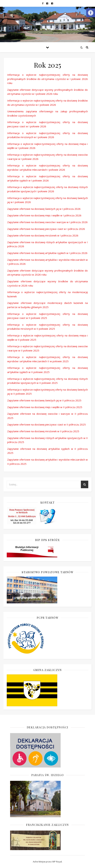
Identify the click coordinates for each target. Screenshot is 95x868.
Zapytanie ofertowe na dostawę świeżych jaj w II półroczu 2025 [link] (44, 400)
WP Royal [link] (57, 862)
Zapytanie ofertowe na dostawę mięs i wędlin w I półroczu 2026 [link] (44, 215)
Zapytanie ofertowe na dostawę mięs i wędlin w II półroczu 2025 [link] (45, 407)
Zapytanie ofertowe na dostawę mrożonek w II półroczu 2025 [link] (43, 431)
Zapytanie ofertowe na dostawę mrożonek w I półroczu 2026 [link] (43, 235)
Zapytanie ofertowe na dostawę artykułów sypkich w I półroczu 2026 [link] (47, 253)
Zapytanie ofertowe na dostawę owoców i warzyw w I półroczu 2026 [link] (47, 222)
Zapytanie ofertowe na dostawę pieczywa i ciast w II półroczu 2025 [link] (46, 424)
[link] (91, 13)
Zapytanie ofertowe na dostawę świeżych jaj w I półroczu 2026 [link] (44, 209)
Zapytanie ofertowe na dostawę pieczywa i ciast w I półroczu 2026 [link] (46, 229)
